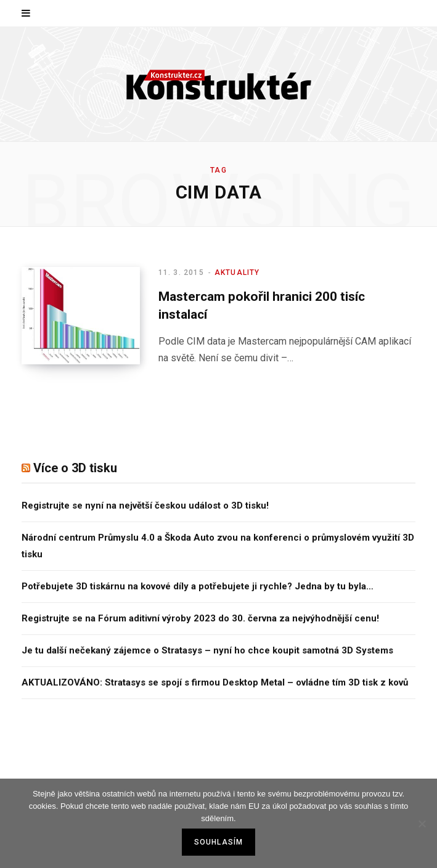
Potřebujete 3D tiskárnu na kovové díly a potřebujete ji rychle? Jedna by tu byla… (198, 586)
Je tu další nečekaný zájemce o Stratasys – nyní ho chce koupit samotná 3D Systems (207, 650)
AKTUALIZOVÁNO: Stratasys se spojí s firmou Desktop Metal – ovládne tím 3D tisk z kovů (215, 682)
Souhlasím (219, 842)
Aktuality (237, 272)
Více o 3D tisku (75, 468)
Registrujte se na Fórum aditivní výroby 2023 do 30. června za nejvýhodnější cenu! (200, 618)
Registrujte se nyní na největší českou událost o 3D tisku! (145, 506)
